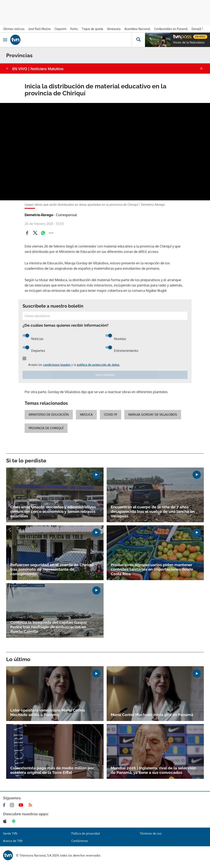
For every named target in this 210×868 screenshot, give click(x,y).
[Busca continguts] (138, 40)
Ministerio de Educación (49, 415)
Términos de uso (151, 833)
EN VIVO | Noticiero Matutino (38, 69)
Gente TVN (10, 833)
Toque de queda (92, 29)
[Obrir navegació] (5, 40)
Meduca (86, 415)
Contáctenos (80, 841)
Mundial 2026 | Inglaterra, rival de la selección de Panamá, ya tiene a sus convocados (153, 770)
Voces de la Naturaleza (189, 42)
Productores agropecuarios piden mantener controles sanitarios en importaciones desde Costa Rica (152, 569)
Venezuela (114, 29)
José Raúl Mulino (40, 29)
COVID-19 (111, 415)
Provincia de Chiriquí (46, 428)
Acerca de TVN (13, 841)
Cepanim (60, 29)
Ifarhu (74, 29)
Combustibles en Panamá (171, 29)
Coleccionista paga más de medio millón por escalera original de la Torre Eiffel (52, 770)
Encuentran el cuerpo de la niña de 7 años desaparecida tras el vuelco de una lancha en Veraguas (153, 511)
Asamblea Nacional (137, 29)
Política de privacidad (86, 833)
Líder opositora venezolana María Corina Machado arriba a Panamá (48, 712)
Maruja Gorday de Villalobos (153, 415)
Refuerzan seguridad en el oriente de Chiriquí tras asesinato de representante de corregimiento (52, 569)
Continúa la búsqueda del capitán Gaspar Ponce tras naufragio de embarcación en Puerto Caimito (49, 627)
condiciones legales (57, 365)
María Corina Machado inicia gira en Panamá (152, 715)
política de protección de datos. (98, 365)
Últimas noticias (14, 29)
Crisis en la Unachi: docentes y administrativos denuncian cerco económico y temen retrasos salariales (53, 511)
